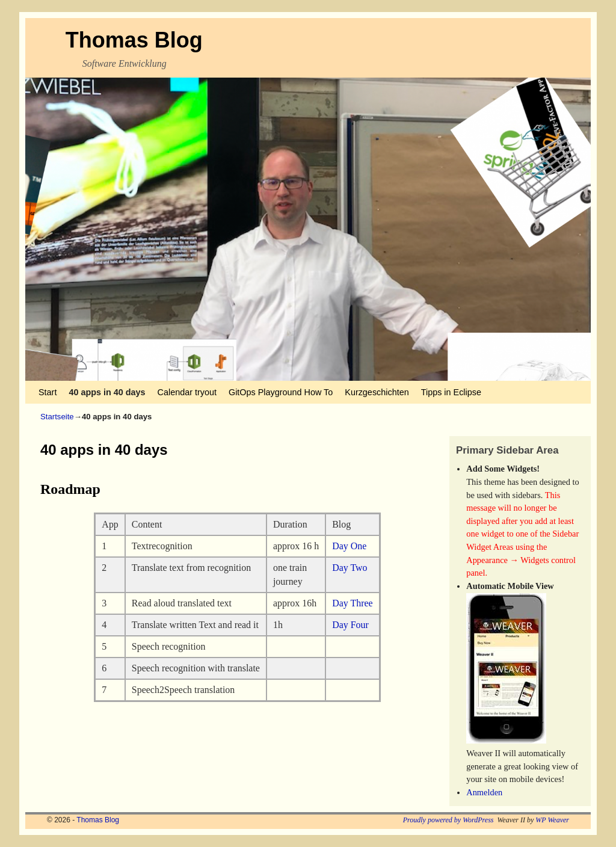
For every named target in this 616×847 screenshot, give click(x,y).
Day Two (350, 568)
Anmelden (484, 792)
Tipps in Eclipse (451, 392)
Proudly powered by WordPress (448, 820)
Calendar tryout (187, 392)
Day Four (350, 625)
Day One (349, 546)
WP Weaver (552, 820)
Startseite (57, 417)
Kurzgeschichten (377, 392)
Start (48, 392)
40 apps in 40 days (107, 392)
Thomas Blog (134, 40)
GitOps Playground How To (281, 392)
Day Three (352, 603)
